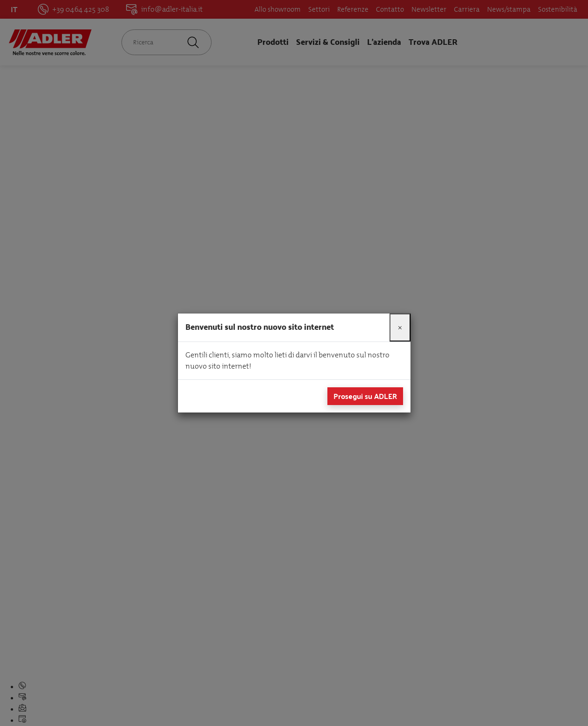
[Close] (400, 327)
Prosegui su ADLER (365, 396)
